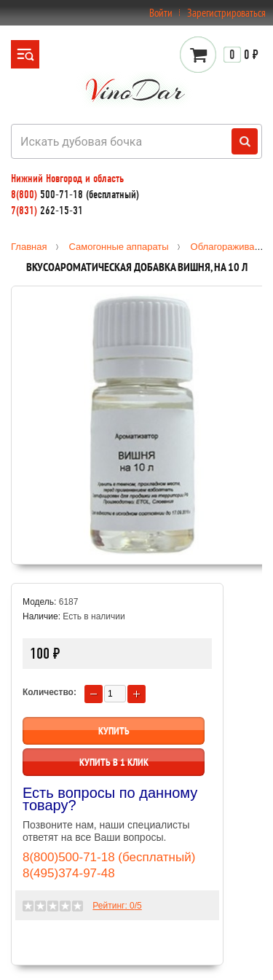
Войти (161, 13)
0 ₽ (241, 55)
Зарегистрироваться (226, 13)
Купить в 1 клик (114, 762)
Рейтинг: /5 (117, 906)
